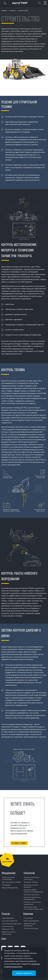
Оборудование (9, 873)
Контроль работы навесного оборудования (33, 891)
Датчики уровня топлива (11, 882)
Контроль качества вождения (31, 886)
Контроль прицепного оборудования (32, 898)
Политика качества (31, 928)
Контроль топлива (31, 882)
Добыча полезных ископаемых (9, 933)
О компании (28, 918)
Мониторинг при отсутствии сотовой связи (34, 908)
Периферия (6, 885)
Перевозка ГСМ (8, 929)
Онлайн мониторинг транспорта (32, 878)
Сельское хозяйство (10, 921)
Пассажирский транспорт (12, 924)
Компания (28, 914)
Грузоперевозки (8, 918)
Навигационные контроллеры (8, 878)
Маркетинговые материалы (30, 925)
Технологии (29, 873)
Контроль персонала (32, 895)
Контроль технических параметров (32, 903)
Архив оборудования (10, 888)
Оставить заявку (19, 843)
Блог (4, 939)
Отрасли (12, 11)
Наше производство (31, 921)
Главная (4, 11)
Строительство (8, 926)
